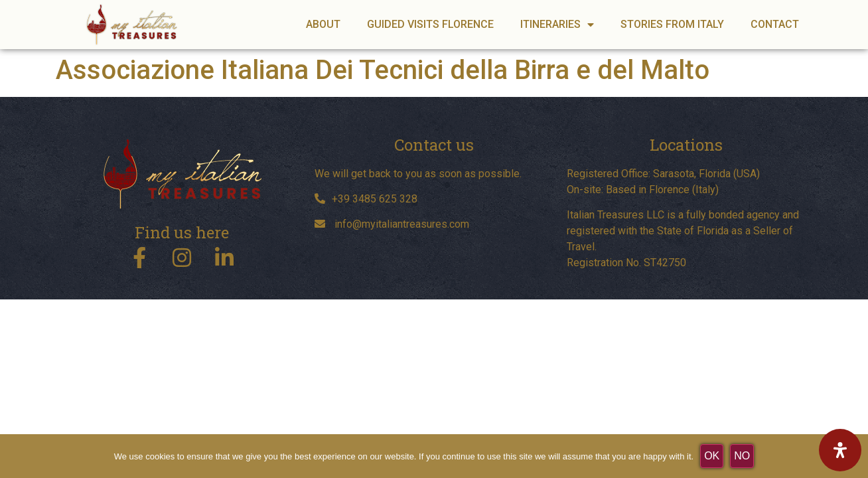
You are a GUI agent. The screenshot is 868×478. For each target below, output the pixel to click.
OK (712, 456)
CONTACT (775, 24)
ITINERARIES (557, 25)
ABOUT (323, 24)
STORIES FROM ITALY (672, 24)
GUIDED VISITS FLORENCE (430, 24)
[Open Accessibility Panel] (840, 450)
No (742, 456)
